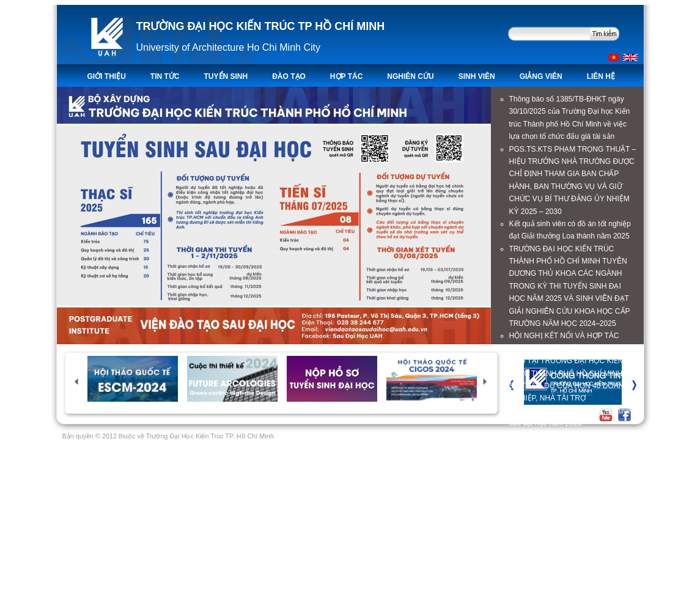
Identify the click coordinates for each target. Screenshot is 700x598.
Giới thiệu (107, 76)
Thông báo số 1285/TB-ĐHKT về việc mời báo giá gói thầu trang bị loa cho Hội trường (570, 523)
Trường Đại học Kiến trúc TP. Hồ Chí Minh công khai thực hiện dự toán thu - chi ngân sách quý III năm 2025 (572, 486)
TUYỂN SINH (226, 76)
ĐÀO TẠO (289, 76)
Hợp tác (346, 76)
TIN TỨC (165, 76)
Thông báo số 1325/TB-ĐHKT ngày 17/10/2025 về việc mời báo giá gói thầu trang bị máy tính (567, 448)
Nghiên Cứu (410, 76)
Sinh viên (477, 76)
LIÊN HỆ (601, 76)
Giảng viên (541, 76)
